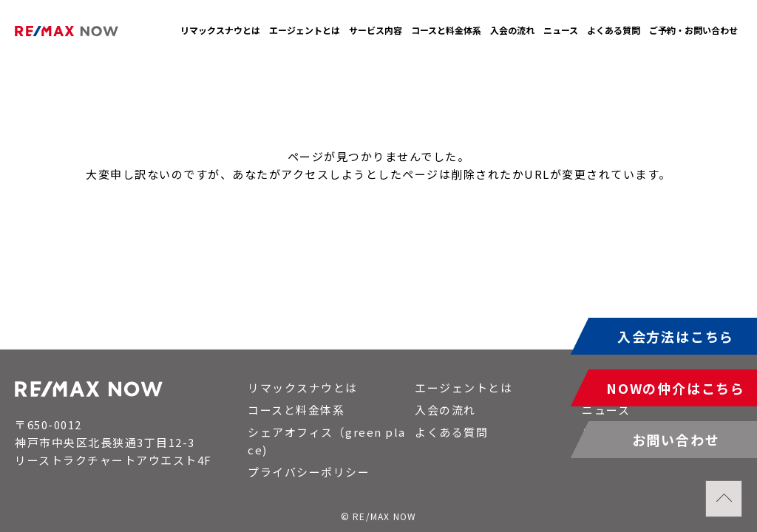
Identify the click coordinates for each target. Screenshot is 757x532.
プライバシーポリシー (309, 472)
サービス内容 (376, 30)
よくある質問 (614, 30)
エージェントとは (305, 30)
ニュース (561, 30)
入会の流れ (512, 30)
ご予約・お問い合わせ (693, 30)
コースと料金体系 (446, 30)
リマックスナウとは (220, 30)
